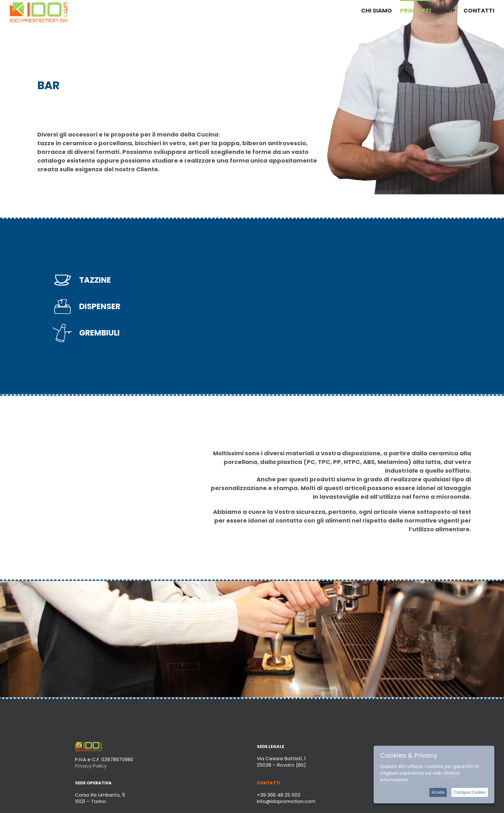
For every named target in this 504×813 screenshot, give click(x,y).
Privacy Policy (91, 766)
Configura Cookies (470, 792)
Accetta (438, 792)
